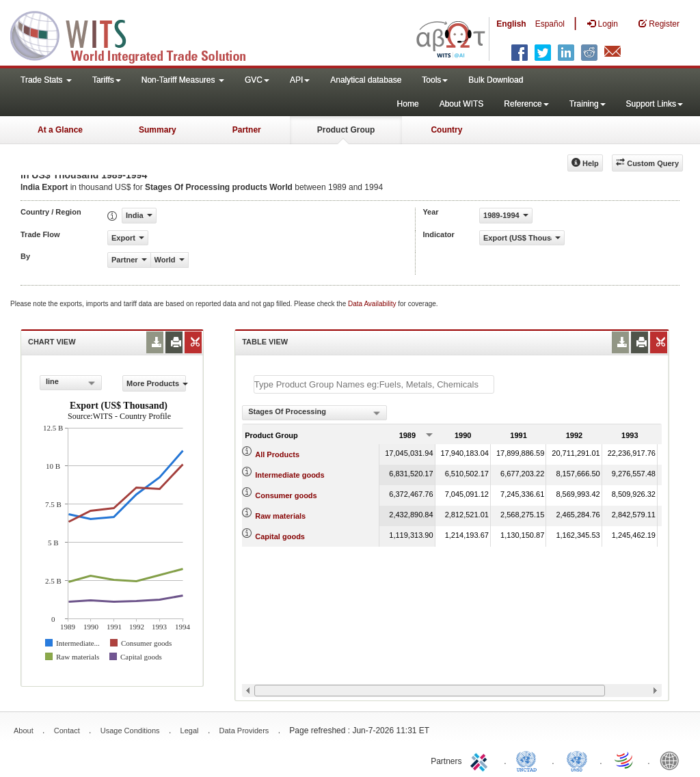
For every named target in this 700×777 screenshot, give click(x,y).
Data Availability (373, 304)
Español (550, 24)
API (300, 80)
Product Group (346, 130)
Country (446, 130)
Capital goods (280, 536)
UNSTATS (577, 760)
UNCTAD (529, 760)
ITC (481, 760)
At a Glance (60, 130)
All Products (277, 454)
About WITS (462, 104)
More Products (156, 383)
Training (588, 104)
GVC (257, 80)
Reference (526, 104)
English (511, 24)
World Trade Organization (625, 760)
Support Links (655, 104)
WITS (137, 34)
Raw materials (280, 516)
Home (408, 104)
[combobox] (71, 383)
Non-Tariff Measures (183, 80)
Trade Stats (46, 80)
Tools (435, 80)
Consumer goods (286, 495)
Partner (247, 130)
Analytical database (366, 80)
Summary (158, 130)
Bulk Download (496, 80)
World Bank (673, 760)
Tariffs (107, 80)
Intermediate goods (290, 475)
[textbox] (374, 384)
